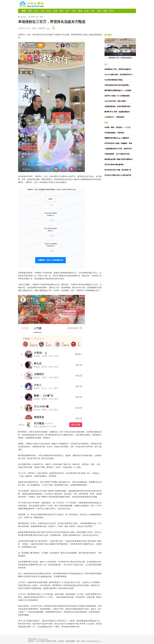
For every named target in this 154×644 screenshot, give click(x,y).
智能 (41, 17)
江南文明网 (31, 17)
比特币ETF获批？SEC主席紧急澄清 (117, 96)
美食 (99, 11)
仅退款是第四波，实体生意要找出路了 (118, 106)
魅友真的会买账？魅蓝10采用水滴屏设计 (119, 159)
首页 (24, 11)
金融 (55, 11)
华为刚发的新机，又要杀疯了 (115, 133)
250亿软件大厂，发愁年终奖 (114, 117)
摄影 (105, 11)
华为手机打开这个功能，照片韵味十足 (118, 170)
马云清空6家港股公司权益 (114, 80)
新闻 (30, 11)
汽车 (93, 11)
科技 (49, 11)
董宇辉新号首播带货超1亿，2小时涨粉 (118, 90)
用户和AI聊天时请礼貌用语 (114, 165)
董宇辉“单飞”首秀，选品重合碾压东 (117, 112)
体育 (74, 11)
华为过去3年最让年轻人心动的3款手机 (118, 175)
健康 (80, 11)
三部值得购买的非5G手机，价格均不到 (118, 149)
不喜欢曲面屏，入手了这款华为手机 (117, 154)
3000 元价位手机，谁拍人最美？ (116, 101)
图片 (112, 11)
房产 (68, 11)
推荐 (106, 123)
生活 (43, 11)
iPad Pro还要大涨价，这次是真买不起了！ (119, 75)
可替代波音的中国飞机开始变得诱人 (117, 85)
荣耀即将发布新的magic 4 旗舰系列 (117, 138)
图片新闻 (108, 35)
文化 (36, 11)
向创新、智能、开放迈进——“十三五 (117, 127)
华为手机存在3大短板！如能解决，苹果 (118, 143)
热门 (106, 64)
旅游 (87, 11)
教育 (61, 11)
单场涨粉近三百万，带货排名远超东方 (120, 58)
